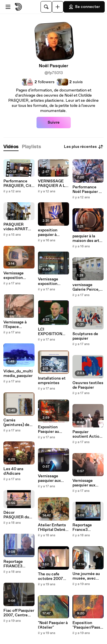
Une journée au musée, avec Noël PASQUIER (87, 576)
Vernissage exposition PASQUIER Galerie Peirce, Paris (17, 276)
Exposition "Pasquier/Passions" (88, 625)
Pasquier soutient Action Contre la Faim (87, 434)
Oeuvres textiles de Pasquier (88, 385)
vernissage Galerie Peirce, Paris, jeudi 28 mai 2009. (86, 287)
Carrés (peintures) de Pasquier (16, 423)
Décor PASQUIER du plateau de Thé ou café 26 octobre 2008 (17, 515)
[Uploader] (58, 7)
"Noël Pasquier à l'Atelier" (53, 625)
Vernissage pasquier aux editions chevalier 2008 (52, 478)
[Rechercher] (46, 7)
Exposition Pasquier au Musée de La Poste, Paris (50, 429)
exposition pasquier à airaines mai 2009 (49, 233)
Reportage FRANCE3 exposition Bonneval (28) (16, 564)
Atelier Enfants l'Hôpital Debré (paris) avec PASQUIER (52, 527)
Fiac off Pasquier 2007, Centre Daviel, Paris (19, 613)
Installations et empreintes (52, 381)
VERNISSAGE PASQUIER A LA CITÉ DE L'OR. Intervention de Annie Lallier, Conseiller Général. (53, 184)
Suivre (54, 123)
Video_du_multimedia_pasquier (18, 374)
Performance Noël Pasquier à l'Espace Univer (87, 189)
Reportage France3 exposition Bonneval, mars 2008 (87, 527)
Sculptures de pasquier (85, 336)
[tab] (11, 147)
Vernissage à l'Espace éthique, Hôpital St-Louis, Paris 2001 (18, 325)
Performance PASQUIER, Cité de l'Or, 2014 (19, 184)
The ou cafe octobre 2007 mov (51, 576)
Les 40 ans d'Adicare (13, 471)
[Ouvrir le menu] (8, 7)
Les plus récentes (84, 147)
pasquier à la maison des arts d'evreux (87, 239)
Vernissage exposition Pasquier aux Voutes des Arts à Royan (53, 282)
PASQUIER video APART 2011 (16, 227)
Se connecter (84, 7)
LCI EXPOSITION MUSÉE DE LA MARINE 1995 (51, 332)
